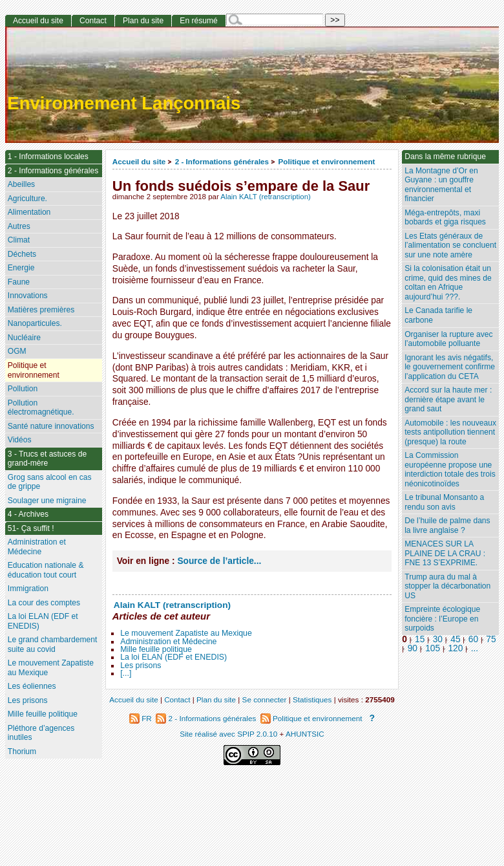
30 (438, 639)
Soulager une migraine (47, 501)
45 (455, 639)
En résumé (198, 21)
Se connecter (265, 699)
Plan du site (143, 21)
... (475, 648)
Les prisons (141, 666)
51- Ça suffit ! (31, 528)
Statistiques (312, 699)
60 (473, 639)
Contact (93, 21)
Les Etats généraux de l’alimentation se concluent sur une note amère (450, 245)
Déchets (22, 254)
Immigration (28, 589)
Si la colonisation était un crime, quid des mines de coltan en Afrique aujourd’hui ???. (448, 283)
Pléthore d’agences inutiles (41, 733)
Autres (19, 226)
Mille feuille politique (156, 649)
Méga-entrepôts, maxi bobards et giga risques (445, 218)
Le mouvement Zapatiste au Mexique (186, 633)
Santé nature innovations (51, 426)
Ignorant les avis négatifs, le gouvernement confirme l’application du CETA (450, 367)
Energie (21, 268)
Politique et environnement (326, 161)
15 (420, 639)
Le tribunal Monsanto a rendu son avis (444, 502)
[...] (126, 673)
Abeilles (21, 184)
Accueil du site (139, 161)
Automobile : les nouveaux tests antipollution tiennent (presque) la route (450, 432)
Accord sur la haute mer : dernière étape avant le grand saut (448, 399)
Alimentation (29, 212)
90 (413, 648)
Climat (19, 240)
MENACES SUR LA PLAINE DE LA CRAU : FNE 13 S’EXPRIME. (445, 553)
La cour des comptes (44, 603)
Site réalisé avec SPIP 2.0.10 (228, 734)
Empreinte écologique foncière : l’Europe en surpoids (442, 619)
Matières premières (41, 310)
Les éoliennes (32, 686)
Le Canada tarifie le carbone (438, 315)
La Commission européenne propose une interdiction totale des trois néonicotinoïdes (450, 470)
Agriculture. (27, 199)
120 (455, 648)
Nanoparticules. (35, 323)
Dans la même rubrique (445, 157)
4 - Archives (28, 514)
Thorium (22, 752)
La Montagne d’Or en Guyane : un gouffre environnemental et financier (441, 185)
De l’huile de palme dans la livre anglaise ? (447, 525)
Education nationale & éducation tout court (46, 570)
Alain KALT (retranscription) (266, 197)
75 (491, 639)
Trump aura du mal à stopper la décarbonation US (447, 586)
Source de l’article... (219, 561)
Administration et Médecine (168, 642)
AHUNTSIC (305, 734)
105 (433, 648)
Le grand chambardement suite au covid (53, 644)
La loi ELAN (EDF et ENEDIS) (173, 657)
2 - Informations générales (222, 161)
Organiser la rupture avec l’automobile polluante (448, 339)
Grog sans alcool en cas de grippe (50, 482)
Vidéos (20, 440)
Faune (19, 282)
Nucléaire (24, 338)
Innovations (28, 296)
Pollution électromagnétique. (41, 408)
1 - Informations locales (48, 157)
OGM (17, 351)
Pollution (23, 389)
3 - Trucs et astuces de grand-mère (47, 459)
